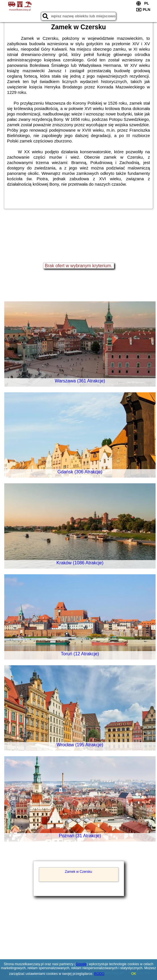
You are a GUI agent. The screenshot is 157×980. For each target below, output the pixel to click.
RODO (99, 974)
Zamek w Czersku (78, 872)
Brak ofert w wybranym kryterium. (78, 266)
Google (81, 964)
